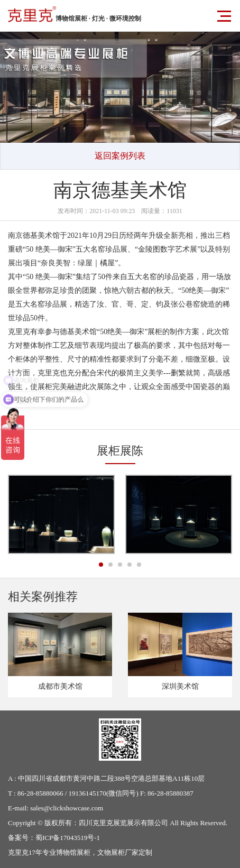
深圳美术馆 (180, 686)
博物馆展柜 (73, 852)
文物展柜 (111, 852)
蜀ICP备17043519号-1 (68, 838)
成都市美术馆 (60, 686)
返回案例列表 (120, 156)
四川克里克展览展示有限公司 (123, 823)
